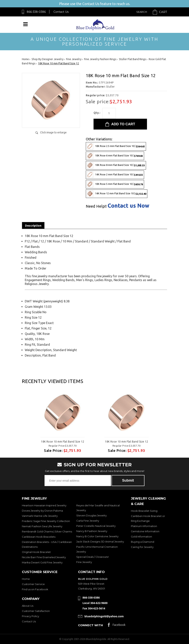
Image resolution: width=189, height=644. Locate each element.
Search (142, 12)
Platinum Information (144, 526)
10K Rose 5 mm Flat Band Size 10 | (115, 184)
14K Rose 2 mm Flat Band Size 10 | (115, 175)
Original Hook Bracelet (36, 552)
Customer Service (33, 584)
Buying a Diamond (143, 542)
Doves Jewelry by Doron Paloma (42, 511)
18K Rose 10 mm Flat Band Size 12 (62, 442)
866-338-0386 (36, 12)
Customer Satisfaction (36, 611)
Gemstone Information (145, 531)
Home (26, 579)
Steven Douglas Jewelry (91, 515)
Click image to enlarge (53, 132)
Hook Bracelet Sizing (144, 511)
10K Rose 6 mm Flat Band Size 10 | (115, 156)
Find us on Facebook (35, 589)
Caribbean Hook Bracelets (39, 537)
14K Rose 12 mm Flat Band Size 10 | (117, 194)
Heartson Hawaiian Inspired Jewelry (44, 505)
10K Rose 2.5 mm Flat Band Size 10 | (116, 146)
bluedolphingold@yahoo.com (104, 616)
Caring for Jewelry (142, 547)
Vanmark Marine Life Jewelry (40, 516)
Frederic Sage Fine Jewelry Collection (46, 521)
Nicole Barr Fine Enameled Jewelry (44, 557)
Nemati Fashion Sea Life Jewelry (42, 526)
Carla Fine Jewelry (88, 521)
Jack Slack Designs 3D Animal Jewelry (100, 542)
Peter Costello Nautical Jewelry (96, 526)
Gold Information (141, 537)
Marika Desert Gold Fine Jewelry (42, 562)
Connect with (91, 625)
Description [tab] (33, 226)
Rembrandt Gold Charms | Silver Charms (47, 531)
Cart (163, 12)
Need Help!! (96, 206)
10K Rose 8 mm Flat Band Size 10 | (116, 165)
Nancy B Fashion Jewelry (92, 531)
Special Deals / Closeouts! (92, 557)
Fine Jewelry (84, 562)
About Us (28, 606)
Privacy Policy (30, 616)
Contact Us (61, 12)
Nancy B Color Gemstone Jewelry (97, 536)
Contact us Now (128, 206)
